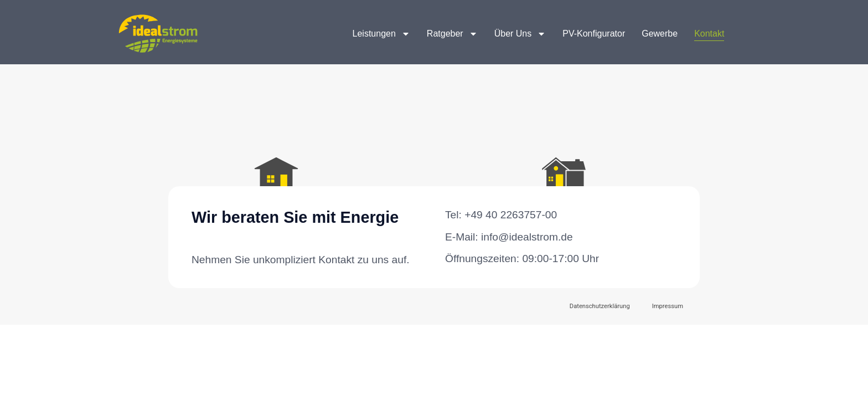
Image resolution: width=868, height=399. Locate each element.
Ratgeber (452, 34)
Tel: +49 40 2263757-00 (501, 215)
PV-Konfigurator (594, 34)
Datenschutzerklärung (600, 306)
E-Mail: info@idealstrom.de (509, 237)
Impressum (668, 306)
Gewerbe (660, 34)
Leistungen (381, 34)
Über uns (520, 34)
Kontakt (709, 34)
